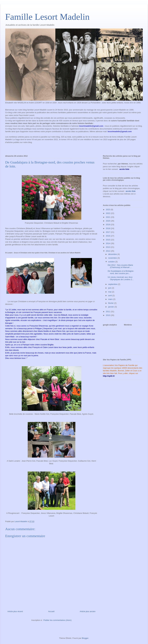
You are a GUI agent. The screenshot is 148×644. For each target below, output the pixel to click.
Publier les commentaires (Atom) (58, 620)
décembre (113, 254)
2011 (108, 312)
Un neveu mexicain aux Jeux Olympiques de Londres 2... (121, 278)
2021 (108, 217)
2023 (108, 210)
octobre (112, 262)
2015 (108, 240)
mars (111, 299)
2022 (108, 213)
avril (110, 296)
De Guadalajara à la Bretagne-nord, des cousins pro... (121, 272)
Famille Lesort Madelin (47, 17)
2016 (108, 236)
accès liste (131, 191)
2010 (108, 315)
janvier (111, 307)
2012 (108, 251)
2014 (108, 243)
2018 (108, 228)
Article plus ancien (88, 611)
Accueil (51, 611)
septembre (113, 284)
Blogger (85, 638)
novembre (113, 258)
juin (110, 288)
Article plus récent (15, 611)
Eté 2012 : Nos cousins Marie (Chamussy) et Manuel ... (120, 266)
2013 (108, 247)
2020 (108, 221)
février (111, 303)
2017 (108, 232)
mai (110, 292)
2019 (108, 225)
